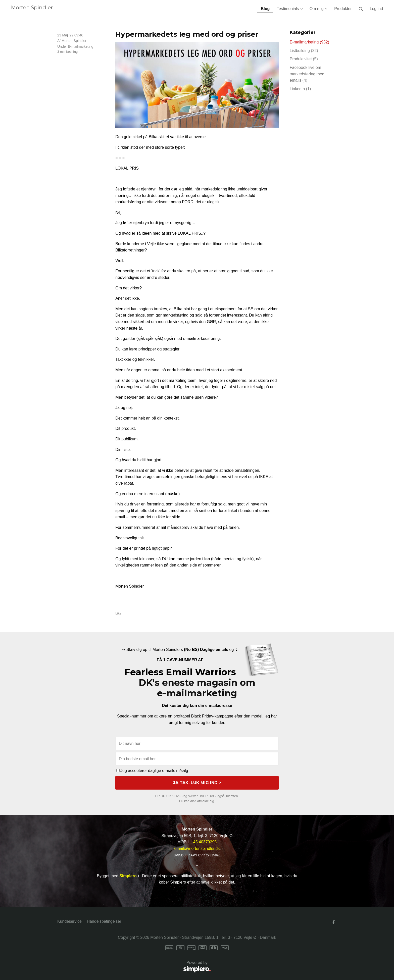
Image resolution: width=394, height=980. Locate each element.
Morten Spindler (32, 7)
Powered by (134, 967)
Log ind (377, 9)
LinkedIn (300, 89)
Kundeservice (69, 921)
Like (118, 613)
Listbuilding (304, 51)
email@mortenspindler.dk (197, 848)
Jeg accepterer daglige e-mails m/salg (152, 771)
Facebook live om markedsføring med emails (307, 74)
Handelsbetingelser (104, 921)
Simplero (128, 876)
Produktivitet (304, 59)
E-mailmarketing (81, 46)
